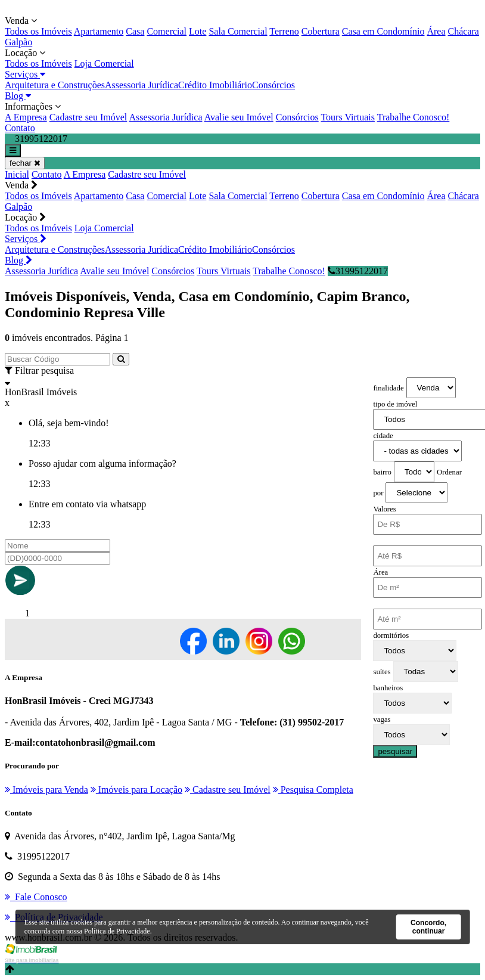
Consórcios (273, 85)
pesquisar (395, 751)
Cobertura (321, 31)
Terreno (284, 31)
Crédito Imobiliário (215, 85)
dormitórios (391, 635)
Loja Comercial (104, 63)
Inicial (17, 174)
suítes (382, 672)
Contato (20, 128)
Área (436, 31)
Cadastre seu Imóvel (88, 117)
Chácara (464, 31)
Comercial (167, 31)
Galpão (18, 42)
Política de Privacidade (117, 931)
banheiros (388, 688)
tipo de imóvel (395, 404)
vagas (382, 720)
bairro (382, 472)
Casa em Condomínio (383, 31)
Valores (384, 509)
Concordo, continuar (428, 927)
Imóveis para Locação (136, 790)
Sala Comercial (238, 31)
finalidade (388, 388)
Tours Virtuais (348, 117)
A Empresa (26, 117)
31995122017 (358, 271)
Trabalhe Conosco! (414, 117)
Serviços (25, 74)
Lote (198, 31)
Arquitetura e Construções (55, 85)
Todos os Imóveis (38, 31)
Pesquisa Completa (313, 790)
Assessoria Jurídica (142, 85)
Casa (135, 31)
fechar (25, 163)
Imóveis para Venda (46, 790)
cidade (383, 436)
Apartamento (99, 31)
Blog (18, 96)
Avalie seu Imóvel (239, 117)
